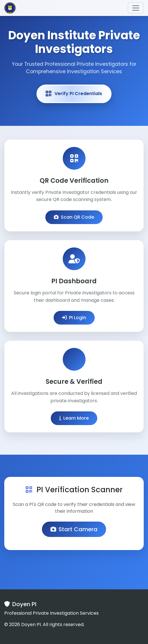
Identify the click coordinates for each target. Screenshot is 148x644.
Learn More (74, 418)
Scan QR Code (74, 217)
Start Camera (74, 529)
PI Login (74, 318)
